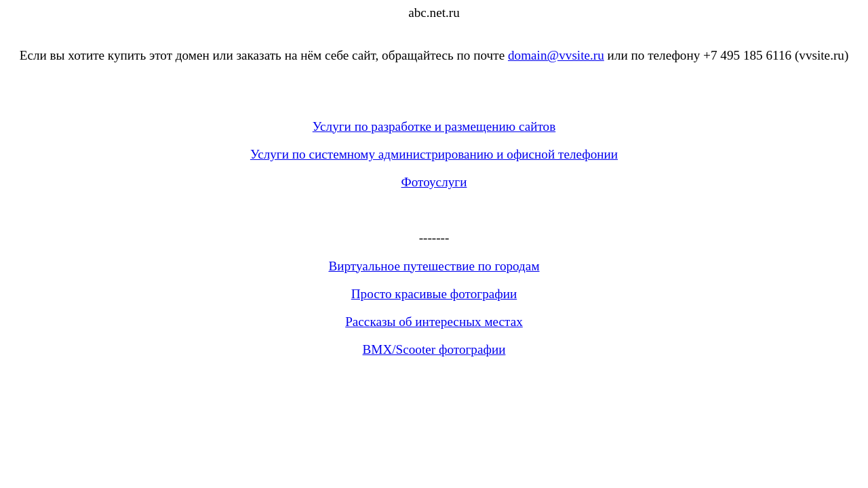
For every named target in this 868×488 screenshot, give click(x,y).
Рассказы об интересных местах (434, 322)
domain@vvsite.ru (556, 55)
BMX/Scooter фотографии (434, 349)
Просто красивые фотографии (434, 294)
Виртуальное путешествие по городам (434, 266)
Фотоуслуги (434, 182)
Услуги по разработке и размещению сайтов (434, 126)
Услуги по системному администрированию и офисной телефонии (434, 154)
